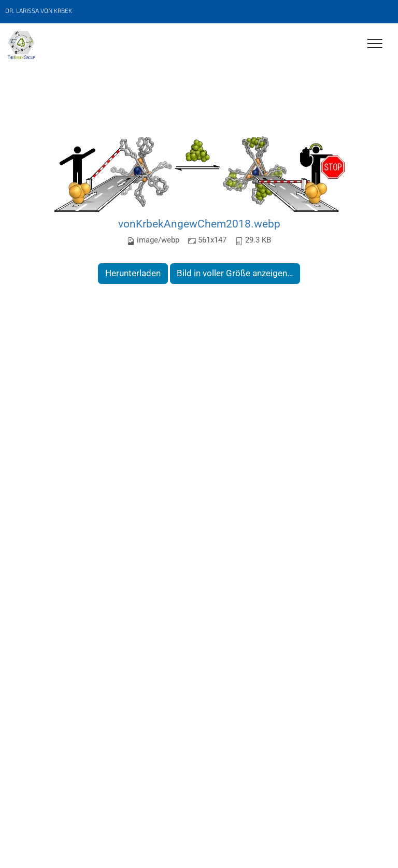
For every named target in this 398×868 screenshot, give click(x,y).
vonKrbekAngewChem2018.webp (199, 224)
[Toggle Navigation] (375, 44)
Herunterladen (133, 273)
